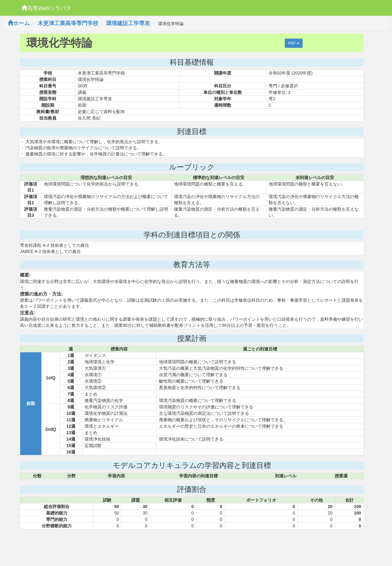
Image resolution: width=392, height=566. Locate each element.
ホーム (19, 23)
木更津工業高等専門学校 (68, 23)
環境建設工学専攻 (128, 23)
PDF (294, 43)
